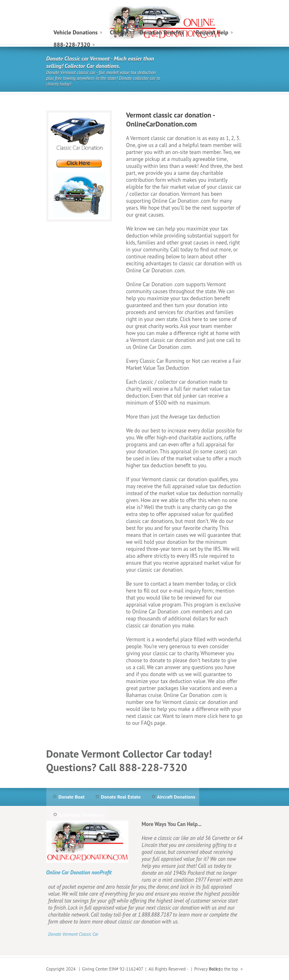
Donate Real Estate (121, 797)
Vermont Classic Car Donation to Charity (165, 23)
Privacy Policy (207, 969)
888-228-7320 (72, 45)
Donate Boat (72, 797)
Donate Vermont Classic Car (73, 934)
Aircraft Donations (176, 797)
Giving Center (95, 969)
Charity (118, 32)
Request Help (212, 32)
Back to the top (224, 969)
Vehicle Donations (76, 32)
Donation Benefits (161, 32)
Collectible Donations (81, 815)
